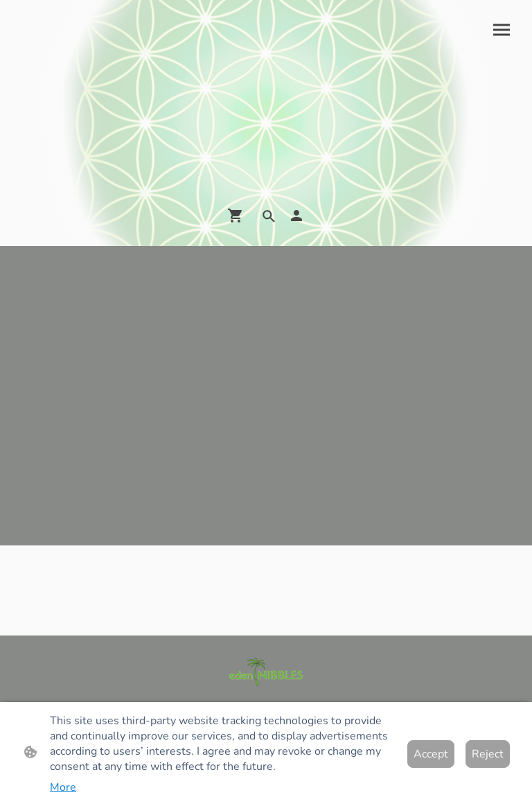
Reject (488, 754)
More (63, 787)
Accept (431, 754)
